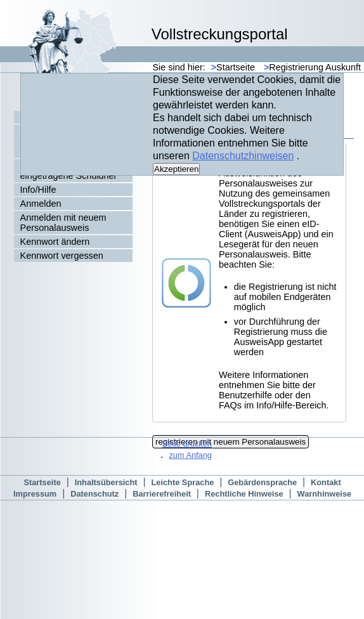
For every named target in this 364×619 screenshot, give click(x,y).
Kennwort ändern (55, 242)
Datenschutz (94, 494)
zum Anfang (190, 455)
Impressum (35, 494)
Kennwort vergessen (62, 256)
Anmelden (41, 204)
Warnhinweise (325, 494)
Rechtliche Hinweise (244, 494)
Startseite (233, 67)
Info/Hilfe (38, 190)
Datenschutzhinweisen (243, 156)
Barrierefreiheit (162, 494)
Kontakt (326, 482)
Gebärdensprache (262, 482)
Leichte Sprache (182, 482)
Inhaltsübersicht (106, 482)
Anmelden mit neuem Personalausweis (63, 223)
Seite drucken (187, 444)
